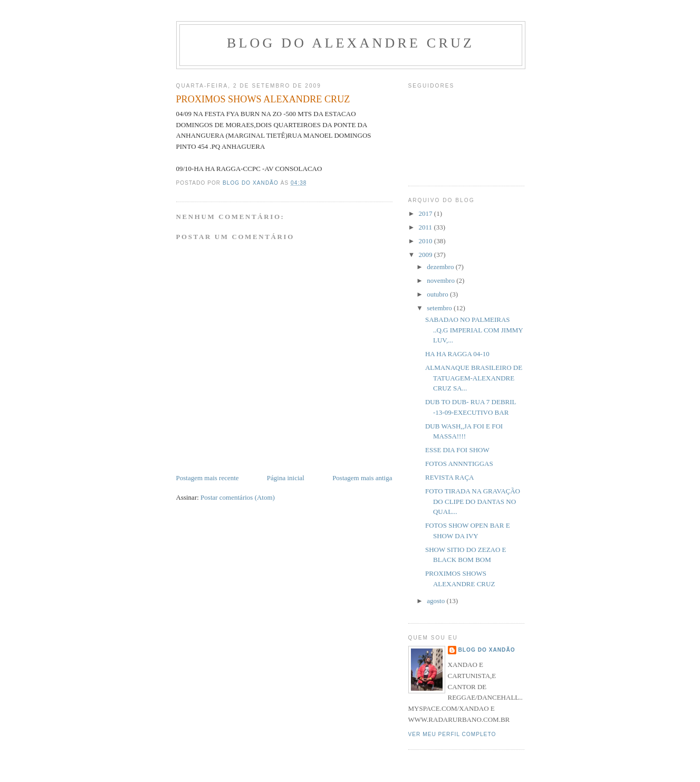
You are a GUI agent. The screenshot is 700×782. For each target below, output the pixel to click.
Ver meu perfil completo (452, 734)
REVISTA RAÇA (450, 477)
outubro (438, 294)
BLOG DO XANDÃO (487, 650)
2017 (426, 213)
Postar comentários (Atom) (238, 497)
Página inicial (286, 478)
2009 (426, 255)
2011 (426, 227)
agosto (437, 601)
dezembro (441, 267)
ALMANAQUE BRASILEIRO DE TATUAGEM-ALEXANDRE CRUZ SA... (474, 378)
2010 (426, 241)
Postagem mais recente (208, 478)
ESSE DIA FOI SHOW (457, 450)
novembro (442, 280)
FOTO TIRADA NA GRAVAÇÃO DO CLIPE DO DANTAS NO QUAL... (473, 501)
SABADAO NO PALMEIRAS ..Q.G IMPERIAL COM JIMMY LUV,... (474, 330)
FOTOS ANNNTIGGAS (459, 464)
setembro (440, 308)
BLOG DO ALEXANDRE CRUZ (351, 43)
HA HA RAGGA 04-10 (457, 354)
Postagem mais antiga (362, 478)
